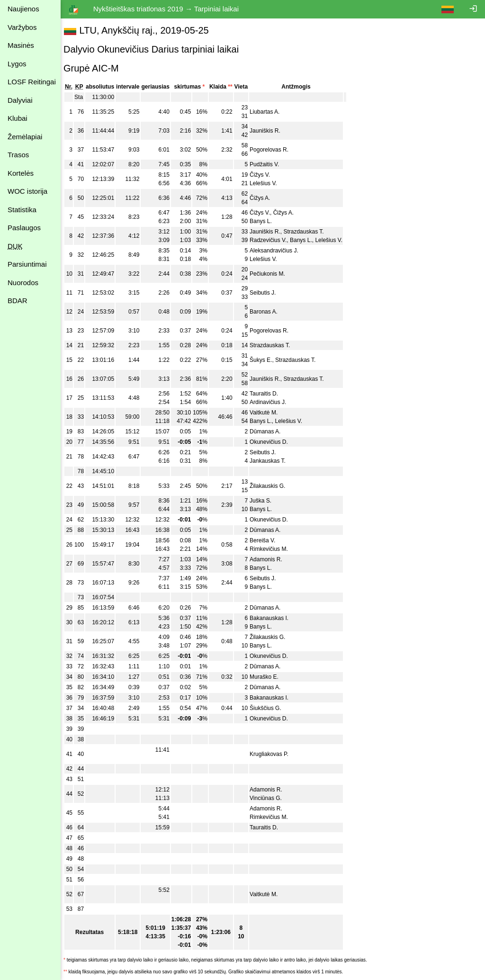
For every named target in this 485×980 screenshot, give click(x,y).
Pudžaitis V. (269, 164)
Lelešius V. (268, 183)
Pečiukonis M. (272, 274)
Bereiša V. (267, 540)
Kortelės (21, 173)
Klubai (18, 118)
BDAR (18, 301)
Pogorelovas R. (274, 150)
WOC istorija (27, 191)
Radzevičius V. (273, 240)
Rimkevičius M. (274, 549)
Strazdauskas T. (308, 232)
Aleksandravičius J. (279, 251)
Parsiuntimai (27, 264)
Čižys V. (265, 175)
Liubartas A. (269, 112)
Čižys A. (265, 198)
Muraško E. (269, 677)
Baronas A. (268, 312)
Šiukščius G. (270, 708)
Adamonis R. (271, 559)
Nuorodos (23, 283)
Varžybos (22, 27)
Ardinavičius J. (273, 402)
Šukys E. (265, 360)
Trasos (18, 155)
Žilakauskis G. (272, 486)
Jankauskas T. (272, 461)
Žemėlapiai (25, 137)
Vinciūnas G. (270, 798)
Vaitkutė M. (268, 413)
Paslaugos (24, 228)
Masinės (21, 45)
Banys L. (265, 221)
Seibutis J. (267, 293)
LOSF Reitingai (32, 82)
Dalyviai (20, 100)
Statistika (22, 210)
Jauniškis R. (270, 131)
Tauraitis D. (269, 394)
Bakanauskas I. (274, 618)
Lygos (17, 64)
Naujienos (23, 9)
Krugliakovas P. (274, 754)
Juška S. (265, 501)
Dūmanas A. (270, 432)
